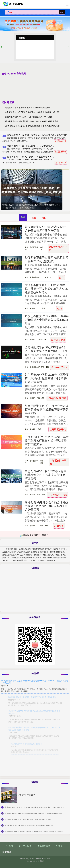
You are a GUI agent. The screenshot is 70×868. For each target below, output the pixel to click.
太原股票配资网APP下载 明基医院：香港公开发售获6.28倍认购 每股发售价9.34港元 (46, 289)
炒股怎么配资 (58, 340)
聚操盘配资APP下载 (58, 248)
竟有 (61, 278)
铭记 (60, 309)
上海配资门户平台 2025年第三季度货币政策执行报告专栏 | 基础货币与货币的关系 (47, 441)
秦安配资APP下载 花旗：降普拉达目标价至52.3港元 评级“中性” (37, 135)
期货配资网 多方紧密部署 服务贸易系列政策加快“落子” (28, 108)
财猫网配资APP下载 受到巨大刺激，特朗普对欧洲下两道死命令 (32, 121)
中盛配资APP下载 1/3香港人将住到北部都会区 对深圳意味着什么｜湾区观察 (46, 475)
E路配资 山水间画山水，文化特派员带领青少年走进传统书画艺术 (32, 126)
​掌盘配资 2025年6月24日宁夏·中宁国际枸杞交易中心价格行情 (29, 825)
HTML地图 (46, 859)
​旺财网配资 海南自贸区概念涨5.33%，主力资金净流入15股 (28, 819)
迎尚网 (10, 846)
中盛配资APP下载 (57, 495)
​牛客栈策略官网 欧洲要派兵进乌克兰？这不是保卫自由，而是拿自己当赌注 (34, 831)
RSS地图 (38, 859)
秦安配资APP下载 (60, 141)
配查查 (59, 846)
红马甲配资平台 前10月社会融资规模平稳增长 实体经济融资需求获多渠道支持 (47, 409)
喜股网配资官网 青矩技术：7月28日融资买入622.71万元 (29, 117)
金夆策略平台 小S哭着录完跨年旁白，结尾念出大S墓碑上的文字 (32, 112)
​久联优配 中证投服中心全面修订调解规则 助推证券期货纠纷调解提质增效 (33, 813)
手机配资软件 (44, 846)
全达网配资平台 (59, 367)
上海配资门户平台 (58, 462)
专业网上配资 (25, 846)
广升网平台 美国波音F (27, 795)
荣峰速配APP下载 (60, 152)
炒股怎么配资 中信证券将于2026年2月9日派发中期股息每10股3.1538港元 (47, 320)
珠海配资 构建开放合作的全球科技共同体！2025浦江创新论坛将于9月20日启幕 (46, 506)
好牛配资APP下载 (57, 398)
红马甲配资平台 (58, 429)
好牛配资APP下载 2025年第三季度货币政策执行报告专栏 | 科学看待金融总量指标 (47, 378)
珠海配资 (59, 526)
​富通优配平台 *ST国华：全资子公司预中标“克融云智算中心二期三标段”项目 (34, 807)
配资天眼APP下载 (60, 163)
